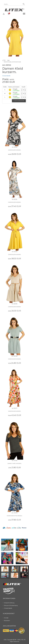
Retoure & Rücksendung (10, 606)
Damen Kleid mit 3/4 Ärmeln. (14, 516)
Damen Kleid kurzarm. (15, 150)
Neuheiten (6, 621)
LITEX (4, 60)
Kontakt (6, 618)
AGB (5, 640)
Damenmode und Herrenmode (12, 62)
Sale (8, 60)
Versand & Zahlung (9, 603)
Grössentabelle (6, 76)
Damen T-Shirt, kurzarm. (14, 463)
